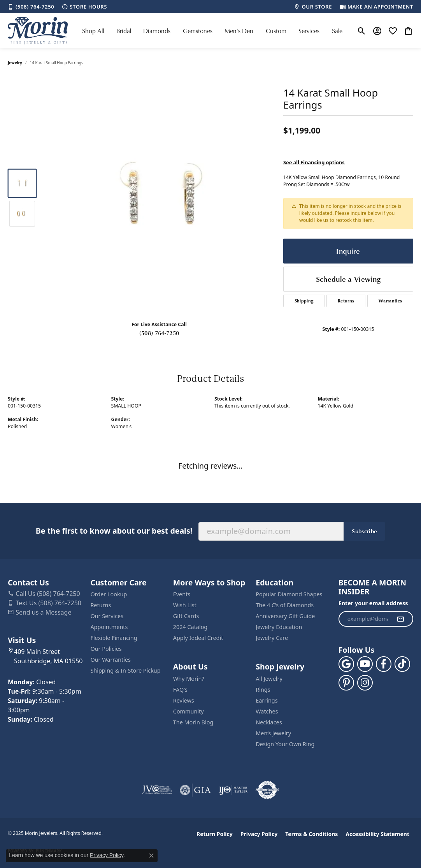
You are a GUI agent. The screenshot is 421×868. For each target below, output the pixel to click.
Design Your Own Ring (285, 744)
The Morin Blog (193, 722)
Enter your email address (373, 603)
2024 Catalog (190, 627)
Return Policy (215, 834)
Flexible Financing (114, 638)
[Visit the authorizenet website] (267, 790)
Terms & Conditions (311, 834)
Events (182, 594)
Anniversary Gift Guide (285, 616)
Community (189, 711)
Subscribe (364, 531)
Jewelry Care (272, 638)
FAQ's (180, 690)
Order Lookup (109, 594)
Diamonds (157, 31)
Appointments (109, 627)
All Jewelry (269, 679)
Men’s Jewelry (273, 733)
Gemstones (198, 31)
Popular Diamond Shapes (289, 594)
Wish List (185, 605)
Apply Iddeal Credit (198, 638)
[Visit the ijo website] (233, 790)
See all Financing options (314, 162)
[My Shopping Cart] (408, 31)
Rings (263, 690)
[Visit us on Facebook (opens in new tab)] (384, 664)
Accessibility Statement (377, 834)
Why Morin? (189, 679)
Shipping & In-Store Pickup (125, 670)
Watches (267, 711)
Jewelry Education (279, 627)
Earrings (267, 700)
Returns (346, 301)
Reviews (184, 700)
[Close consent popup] (151, 856)
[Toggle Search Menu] (362, 31)
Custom (276, 31)
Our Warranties (110, 660)
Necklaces (269, 722)
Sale (337, 31)
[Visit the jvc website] (157, 790)
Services (309, 31)
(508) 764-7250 (159, 333)
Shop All (93, 31)
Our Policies (106, 649)
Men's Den (239, 31)
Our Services (107, 616)
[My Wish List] (393, 31)
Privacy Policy (259, 834)
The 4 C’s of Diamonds (285, 605)
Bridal (124, 31)
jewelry (15, 63)
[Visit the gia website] (195, 790)
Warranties (390, 301)
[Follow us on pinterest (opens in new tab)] (346, 683)
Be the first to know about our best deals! (114, 531)
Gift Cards (186, 616)
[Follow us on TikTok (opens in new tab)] (402, 664)
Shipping (304, 301)
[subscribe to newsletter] (400, 619)
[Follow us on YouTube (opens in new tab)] (365, 664)
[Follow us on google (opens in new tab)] (346, 664)
